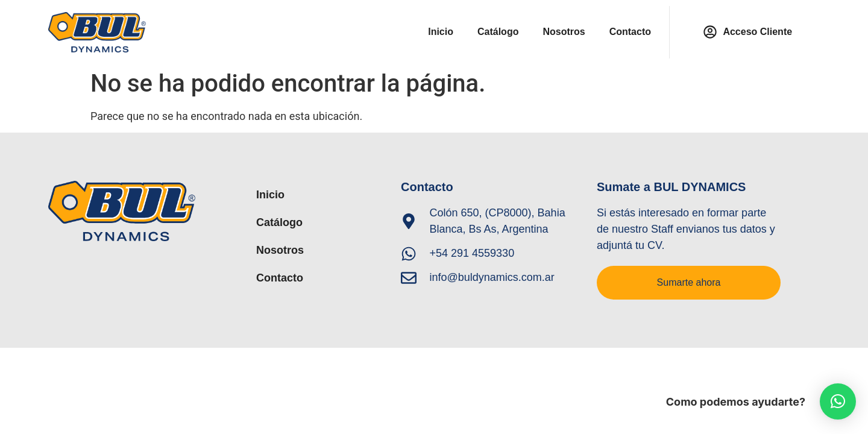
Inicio (441, 32)
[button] (838, 401)
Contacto (630, 32)
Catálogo (498, 32)
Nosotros (564, 32)
